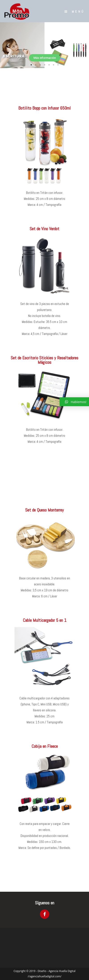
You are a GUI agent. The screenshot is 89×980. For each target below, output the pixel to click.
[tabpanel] (44, 45)
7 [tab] (58, 65)
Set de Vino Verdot (44, 229)
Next (82, 45)
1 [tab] (31, 65)
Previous (7, 45)
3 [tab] (40, 65)
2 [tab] (36, 65)
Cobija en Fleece (45, 746)
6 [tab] (54, 65)
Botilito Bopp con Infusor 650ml (44, 108)
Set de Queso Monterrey (44, 510)
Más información (45, 58)
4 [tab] (45, 65)
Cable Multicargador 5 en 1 (45, 620)
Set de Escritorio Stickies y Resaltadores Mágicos (44, 360)
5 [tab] (49, 65)
